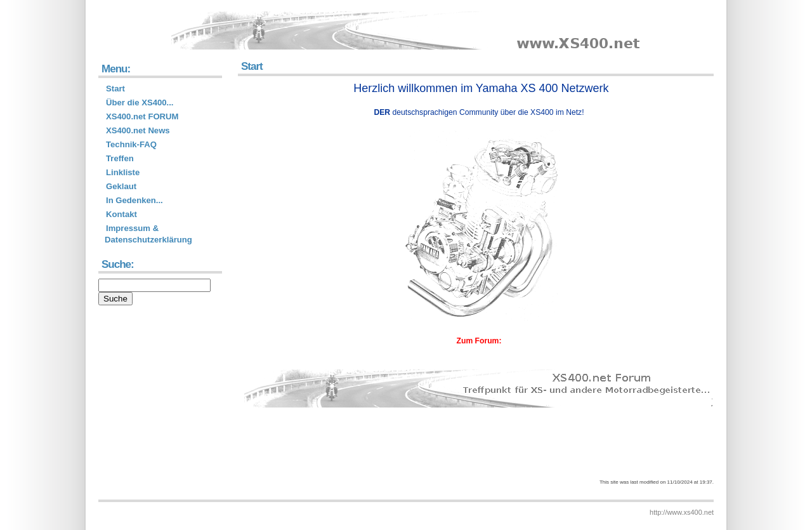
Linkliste (123, 172)
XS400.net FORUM (142, 116)
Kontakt (121, 214)
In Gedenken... (134, 200)
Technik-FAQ (131, 144)
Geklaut (121, 186)
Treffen (120, 158)
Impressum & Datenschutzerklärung (148, 234)
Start (115, 89)
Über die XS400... (140, 103)
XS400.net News (138, 130)
